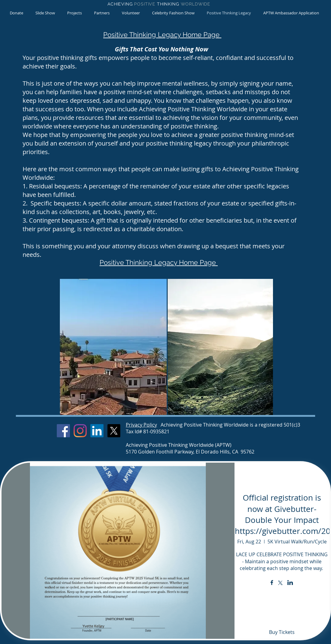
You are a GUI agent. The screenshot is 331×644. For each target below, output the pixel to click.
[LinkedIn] (97, 431)
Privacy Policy (141, 425)
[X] (114, 431)
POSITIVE (145, 4)
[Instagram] (80, 431)
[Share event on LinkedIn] (290, 583)
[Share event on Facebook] (272, 583)
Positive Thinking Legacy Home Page (162, 35)
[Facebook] (63, 431)
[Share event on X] (280, 583)
